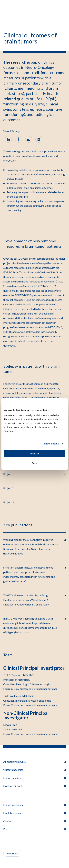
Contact (34, 821)
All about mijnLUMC (34, 762)
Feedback (12, 853)
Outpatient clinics (34, 770)
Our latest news (34, 813)
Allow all (34, 454)
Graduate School (34, 786)
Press (34, 829)
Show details (51, 444)
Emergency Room (34, 778)
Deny (34, 463)
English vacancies (34, 805)
